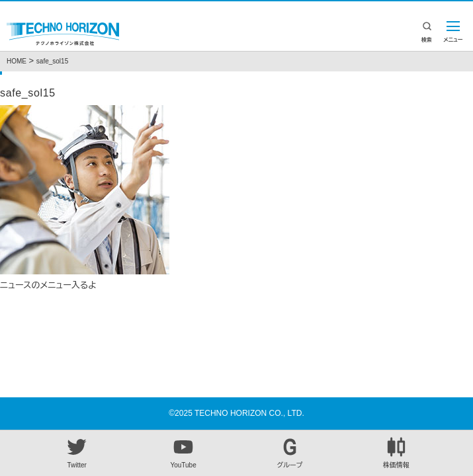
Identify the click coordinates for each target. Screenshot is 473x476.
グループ (290, 453)
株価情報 (396, 453)
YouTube (183, 453)
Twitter (77, 453)
